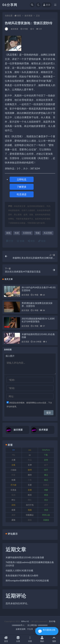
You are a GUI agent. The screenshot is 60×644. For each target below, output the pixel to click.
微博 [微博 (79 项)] (30, 470)
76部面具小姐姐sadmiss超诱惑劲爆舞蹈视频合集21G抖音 (30, 564)
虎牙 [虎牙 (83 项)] (46, 505)
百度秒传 (27, 233)
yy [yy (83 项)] (30, 455)
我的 (42, 639)
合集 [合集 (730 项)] (13, 465)
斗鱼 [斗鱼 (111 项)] (30, 480)
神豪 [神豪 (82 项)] (46, 490)
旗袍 (8, 233)
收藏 (20, 241)
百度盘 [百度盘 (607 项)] (13, 490)
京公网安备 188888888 (37, 625)
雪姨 (37, 233)
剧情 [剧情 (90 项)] (46, 460)
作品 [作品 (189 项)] (30, 460)
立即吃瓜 (22, 179)
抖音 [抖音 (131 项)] (13, 475)
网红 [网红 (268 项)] (30, 500)
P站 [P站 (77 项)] (14, 455)
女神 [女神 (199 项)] (30, 465)
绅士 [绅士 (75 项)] (13, 500)
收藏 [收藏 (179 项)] (13, 480)
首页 (19, 16)
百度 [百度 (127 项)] (30, 485)
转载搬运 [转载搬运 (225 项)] (30, 515)
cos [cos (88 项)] (30, 450)
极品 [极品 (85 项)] (46, 480)
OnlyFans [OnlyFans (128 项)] (46, 450)
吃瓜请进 (22, 194)
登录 (47, 5)
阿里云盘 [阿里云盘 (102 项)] (46, 515)
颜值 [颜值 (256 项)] (30, 520)
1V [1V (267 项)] (14, 450)
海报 (31, 241)
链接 (42, 241)
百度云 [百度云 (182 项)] (46, 485)
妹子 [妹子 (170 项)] (46, 465)
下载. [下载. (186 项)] (46, 455)
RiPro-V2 (25, 621)
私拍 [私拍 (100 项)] (13, 495)
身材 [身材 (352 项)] (13, 515)
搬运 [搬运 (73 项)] (46, 475)
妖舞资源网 (21, 629)
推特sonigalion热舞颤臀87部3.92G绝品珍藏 (27, 580)
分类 (18, 639)
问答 (30, 639)
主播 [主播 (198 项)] (13, 460)
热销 (17, 233)
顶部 (54, 639)
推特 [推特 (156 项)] (30, 475)
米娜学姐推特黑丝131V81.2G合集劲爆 (25, 557)
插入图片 (10, 356)
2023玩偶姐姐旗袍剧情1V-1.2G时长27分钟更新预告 (38, 320)
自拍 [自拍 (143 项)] (13, 505)
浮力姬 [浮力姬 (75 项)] (13, 485)
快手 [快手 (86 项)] (46, 470)
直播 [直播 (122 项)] (30, 490)
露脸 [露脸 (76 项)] (13, 520)
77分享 (30, 629)
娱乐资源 (28, 16)
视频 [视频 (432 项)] (30, 510)
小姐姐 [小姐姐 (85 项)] (13, 470)
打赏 (10, 241)
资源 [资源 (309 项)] (46, 510)
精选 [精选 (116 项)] (46, 495)
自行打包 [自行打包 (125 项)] (30, 505)
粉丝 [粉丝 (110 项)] (30, 495)
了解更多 (22, 187)
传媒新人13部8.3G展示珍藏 (19, 570)
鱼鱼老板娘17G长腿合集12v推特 (22, 575)
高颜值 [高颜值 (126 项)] (46, 520)
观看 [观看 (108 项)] (13, 510)
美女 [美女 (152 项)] (46, 500)
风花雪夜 (48, 233)
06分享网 (10, 5)
